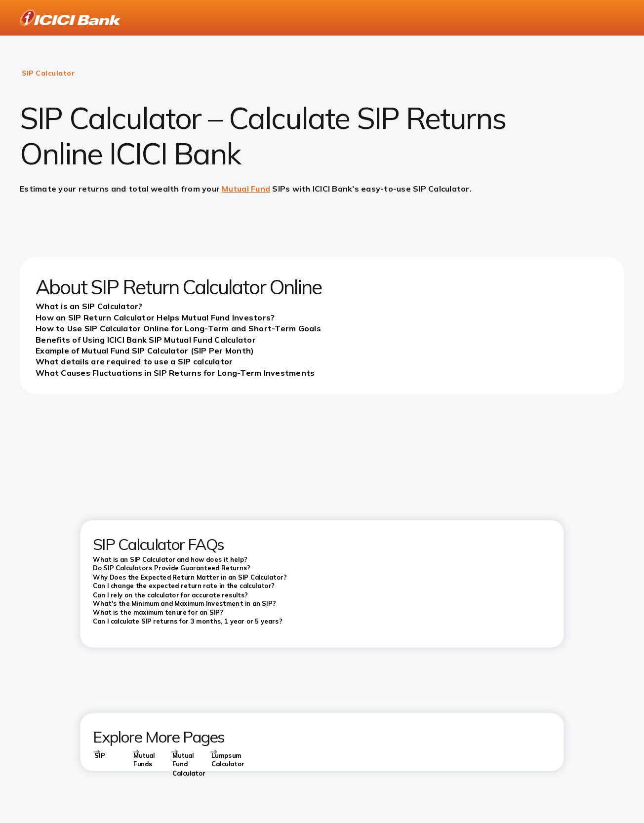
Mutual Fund (246, 189)
